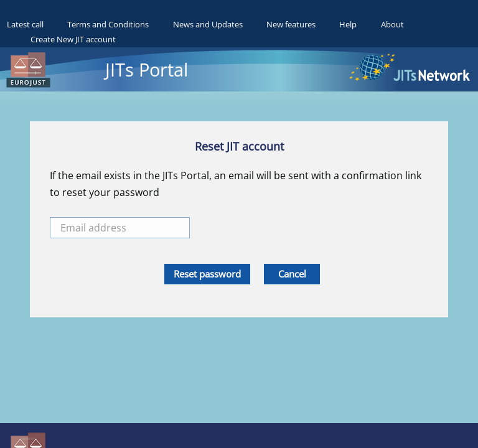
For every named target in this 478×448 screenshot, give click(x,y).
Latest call (25, 24)
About (392, 24)
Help (348, 24)
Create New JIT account (73, 39)
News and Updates (208, 24)
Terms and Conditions (108, 24)
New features (291, 24)
